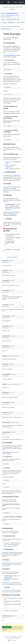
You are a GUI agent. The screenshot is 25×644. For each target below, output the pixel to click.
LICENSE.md (18, 224)
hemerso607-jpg (6, 432)
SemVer (12, 187)
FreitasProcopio (6, 316)
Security (12, 636)
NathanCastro (6, 393)
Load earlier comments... (12, 257)
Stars (20, 22)
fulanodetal (8, 209)
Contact (10, 637)
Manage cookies (16, 637)
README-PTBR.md (12, 13)
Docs (7, 637)
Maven (7, 165)
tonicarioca (5, 412)
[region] (12, 142)
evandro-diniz (6, 346)
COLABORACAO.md (16, 175)
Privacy (8, 636)
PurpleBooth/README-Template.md (13, 16)
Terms (4, 636)
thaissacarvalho (6, 422)
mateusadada (6, 281)
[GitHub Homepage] (9, 641)
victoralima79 (6, 291)
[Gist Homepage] (8, 2)
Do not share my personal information (13, 639)
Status (15, 636)
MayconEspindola (6, 374)
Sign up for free (7, 627)
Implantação (11, 55)
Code (4, 22)
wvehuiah (5, 356)
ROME (7, 169)
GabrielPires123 (6, 336)
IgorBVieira (5, 261)
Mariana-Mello (6, 403)
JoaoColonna (5, 305)
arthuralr (5, 384)
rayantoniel (5, 326)
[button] (18, 19)
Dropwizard (8, 162)
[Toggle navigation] (2, 2)
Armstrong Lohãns (16, 250)
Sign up (21, 2)
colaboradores (11, 214)
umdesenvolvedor (14, 206)
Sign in (16, 2)
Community (20, 636)
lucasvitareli (5, 364)
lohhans (3, 13)
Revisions (11, 22)
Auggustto (5, 271)
